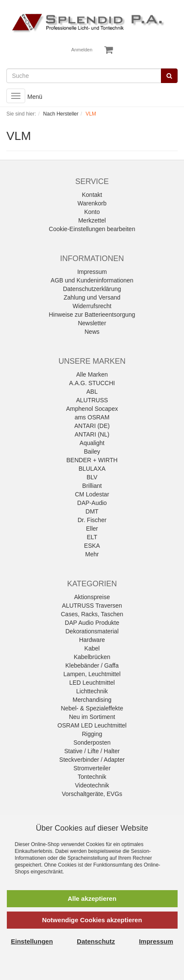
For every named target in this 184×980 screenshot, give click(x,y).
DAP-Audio (92, 503)
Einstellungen (32, 941)
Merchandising (92, 700)
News (92, 332)
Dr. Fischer (92, 520)
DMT (92, 511)
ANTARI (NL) (92, 434)
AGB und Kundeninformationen (92, 280)
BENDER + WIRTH (92, 460)
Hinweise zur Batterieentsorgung (92, 315)
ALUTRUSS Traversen (92, 606)
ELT (92, 537)
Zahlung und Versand (92, 297)
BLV (92, 477)
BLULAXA (92, 469)
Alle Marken (92, 374)
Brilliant (92, 486)
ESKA (92, 546)
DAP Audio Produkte (92, 623)
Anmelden (82, 50)
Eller (92, 529)
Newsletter (92, 323)
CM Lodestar (92, 494)
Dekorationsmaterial (92, 631)
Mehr (92, 554)
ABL (92, 392)
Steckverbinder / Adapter (92, 760)
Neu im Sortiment (92, 717)
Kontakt (92, 195)
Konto (92, 212)
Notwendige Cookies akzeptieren (92, 920)
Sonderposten (92, 742)
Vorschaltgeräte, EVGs (92, 794)
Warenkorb (92, 203)
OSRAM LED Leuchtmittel (92, 725)
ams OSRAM (92, 417)
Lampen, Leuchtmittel (92, 674)
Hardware (92, 640)
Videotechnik (92, 785)
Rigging (92, 734)
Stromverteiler (92, 768)
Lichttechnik (92, 691)
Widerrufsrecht (92, 306)
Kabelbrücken (92, 657)
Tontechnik (92, 777)
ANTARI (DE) (92, 426)
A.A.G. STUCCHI (92, 383)
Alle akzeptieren (92, 898)
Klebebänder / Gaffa (92, 665)
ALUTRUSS (92, 400)
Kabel (92, 648)
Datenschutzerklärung (92, 289)
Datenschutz (96, 941)
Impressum (92, 272)
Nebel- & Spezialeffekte (92, 708)
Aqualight (92, 443)
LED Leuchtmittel (92, 683)
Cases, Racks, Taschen (92, 614)
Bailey (92, 451)
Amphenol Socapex (92, 409)
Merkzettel (92, 220)
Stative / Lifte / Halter (92, 751)
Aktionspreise (92, 597)
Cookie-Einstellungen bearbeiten (92, 229)
